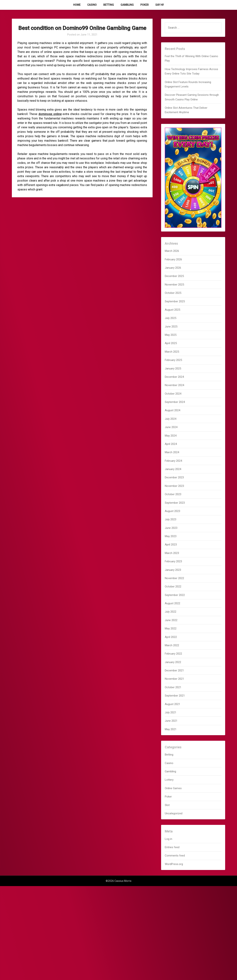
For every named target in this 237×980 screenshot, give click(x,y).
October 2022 (173, 587)
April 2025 (171, 343)
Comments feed (175, 856)
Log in (168, 839)
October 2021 (173, 687)
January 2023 (173, 570)
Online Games (173, 788)
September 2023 (175, 503)
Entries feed (172, 847)
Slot (167, 805)
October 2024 (173, 394)
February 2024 (173, 461)
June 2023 (171, 528)
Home (77, 5)
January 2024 (173, 469)
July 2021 (171, 712)
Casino (92, 5)
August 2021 (172, 704)
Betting (109, 5)
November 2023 (174, 486)
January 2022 (173, 662)
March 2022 (172, 645)
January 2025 (173, 369)
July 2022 (171, 612)
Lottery (169, 780)
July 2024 (171, 419)
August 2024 (172, 410)
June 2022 (171, 620)
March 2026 (172, 251)
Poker (145, 5)
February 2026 (173, 259)
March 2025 (172, 352)
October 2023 (173, 494)
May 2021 (171, 729)
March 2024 (172, 452)
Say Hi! (160, 5)
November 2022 (174, 578)
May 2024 (171, 436)
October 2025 (173, 293)
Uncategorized (174, 813)
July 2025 (171, 318)
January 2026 (173, 268)
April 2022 (171, 637)
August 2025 (172, 310)
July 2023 (171, 519)
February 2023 (173, 561)
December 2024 (174, 377)
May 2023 (171, 536)
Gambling (127, 5)
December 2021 (174, 670)
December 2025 (174, 276)
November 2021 (174, 679)
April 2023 (171, 545)
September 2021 (175, 696)
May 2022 (171, 628)
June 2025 (171, 327)
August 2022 (172, 603)
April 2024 (171, 444)
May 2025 (171, 335)
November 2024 (174, 385)
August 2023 (172, 511)
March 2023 (172, 553)
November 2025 (174, 285)
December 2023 (174, 477)
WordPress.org (174, 864)
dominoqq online (50, 114)
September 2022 (175, 595)
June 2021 (171, 721)
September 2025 (175, 301)
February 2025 (173, 360)
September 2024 (175, 402)
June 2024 (171, 427)
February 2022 (173, 654)
